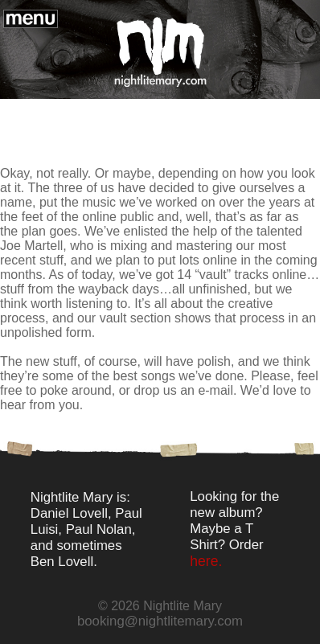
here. (206, 561)
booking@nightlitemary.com (160, 621)
